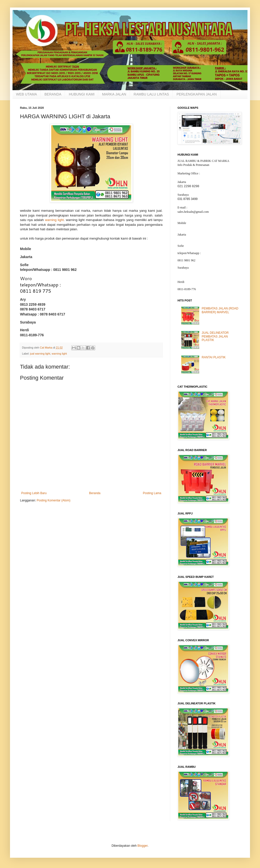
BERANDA (53, 94)
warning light (54, 220)
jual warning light (40, 354)
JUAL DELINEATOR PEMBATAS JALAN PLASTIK (215, 336)
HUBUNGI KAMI (82, 94)
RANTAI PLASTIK (214, 357)
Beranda (95, 493)
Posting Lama (152, 493)
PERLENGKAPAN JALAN (197, 94)
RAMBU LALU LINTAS (151, 94)
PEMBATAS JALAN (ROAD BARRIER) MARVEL (220, 310)
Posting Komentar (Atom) (54, 500)
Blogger (143, 846)
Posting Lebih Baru (34, 493)
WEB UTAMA (26, 94)
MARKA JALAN (114, 94)
